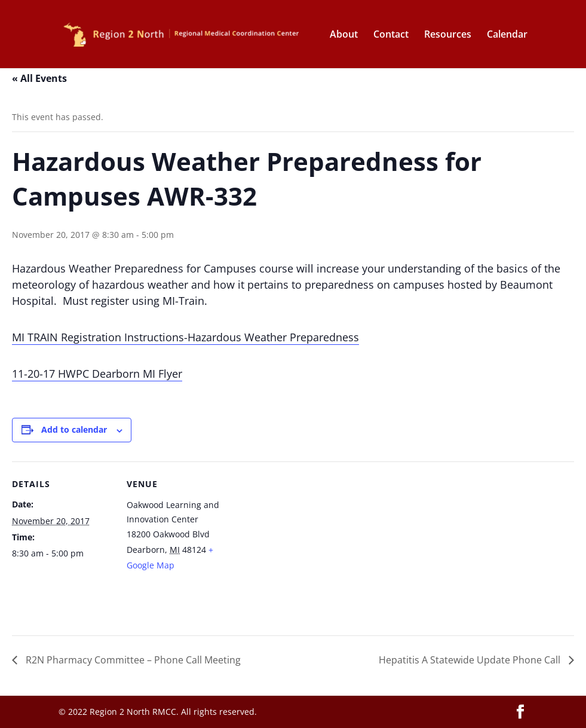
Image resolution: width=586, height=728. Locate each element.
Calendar (507, 35)
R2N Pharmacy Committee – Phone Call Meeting (132, 660)
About (344, 35)
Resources (448, 35)
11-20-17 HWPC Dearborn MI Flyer (97, 374)
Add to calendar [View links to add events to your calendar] (74, 429)
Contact (391, 35)
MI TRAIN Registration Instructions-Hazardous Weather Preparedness (185, 337)
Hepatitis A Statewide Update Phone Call (471, 660)
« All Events (39, 78)
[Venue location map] (304, 544)
